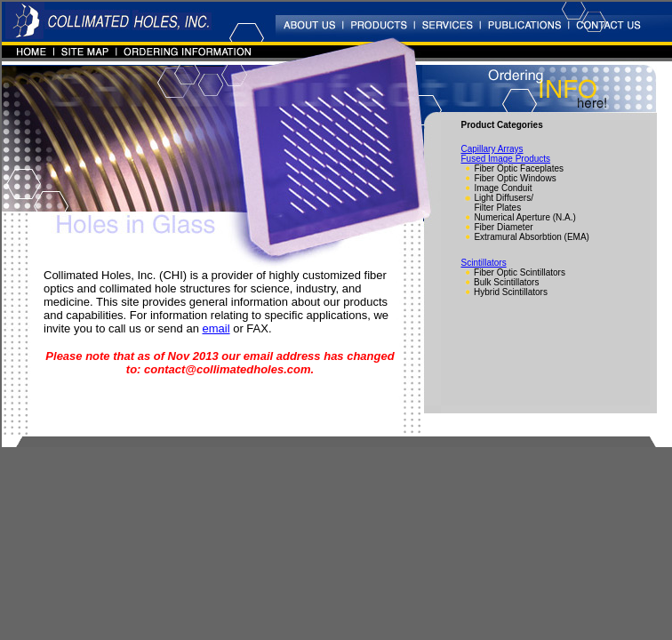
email (216, 328)
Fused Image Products (506, 159)
